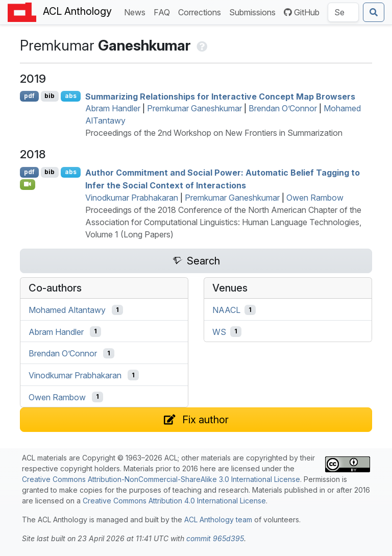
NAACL (226, 310)
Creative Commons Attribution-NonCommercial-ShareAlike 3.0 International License (161, 479)
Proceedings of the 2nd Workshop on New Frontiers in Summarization (214, 133)
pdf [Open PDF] (29, 96)
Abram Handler (113, 108)
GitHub (302, 12)
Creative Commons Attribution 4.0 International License (174, 501)
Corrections (202, 11)
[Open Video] (28, 184)
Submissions (254, 11)
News (137, 11)
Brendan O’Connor (283, 108)
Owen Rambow (315, 198)
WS (219, 331)
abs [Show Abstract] (71, 96)
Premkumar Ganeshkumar (194, 108)
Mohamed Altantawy (67, 310)
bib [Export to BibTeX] (50, 96)
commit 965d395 (215, 538)
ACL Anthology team (218, 519)
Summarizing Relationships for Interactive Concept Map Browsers (220, 96)
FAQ (164, 11)
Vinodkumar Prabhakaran (132, 198)
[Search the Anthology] (343, 12)
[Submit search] (374, 12)
